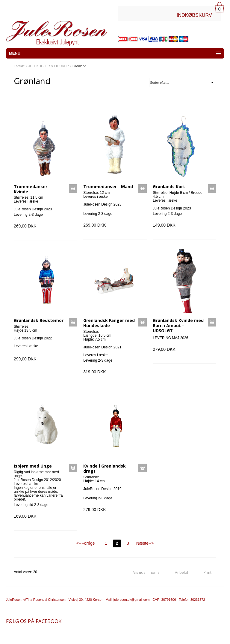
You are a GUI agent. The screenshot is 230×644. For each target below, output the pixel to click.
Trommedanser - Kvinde (32, 189)
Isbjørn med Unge (33, 466)
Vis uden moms (146, 572)
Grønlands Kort (169, 187)
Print (208, 572)
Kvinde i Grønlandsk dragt (105, 468)
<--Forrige (86, 543)
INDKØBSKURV (194, 15)
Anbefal (181, 572)
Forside (19, 66)
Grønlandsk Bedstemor (39, 320)
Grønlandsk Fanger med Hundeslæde (109, 323)
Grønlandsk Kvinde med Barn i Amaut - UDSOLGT (178, 325)
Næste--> (145, 543)
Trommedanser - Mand (108, 187)
